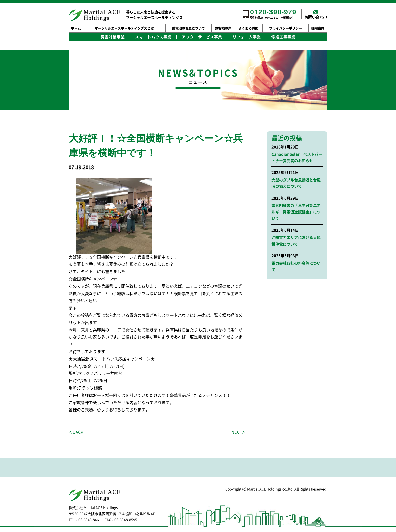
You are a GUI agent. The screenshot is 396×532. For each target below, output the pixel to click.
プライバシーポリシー (286, 28)
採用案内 (318, 28)
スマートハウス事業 (153, 37)
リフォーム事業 (247, 37)
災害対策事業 (113, 37)
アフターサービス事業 (202, 37)
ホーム (76, 28)
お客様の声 (223, 28)
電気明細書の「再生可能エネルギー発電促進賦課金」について (296, 212)
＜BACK (76, 432)
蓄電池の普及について (188, 28)
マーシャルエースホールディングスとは (124, 28)
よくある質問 (249, 28)
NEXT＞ (238, 432)
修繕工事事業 (283, 37)
